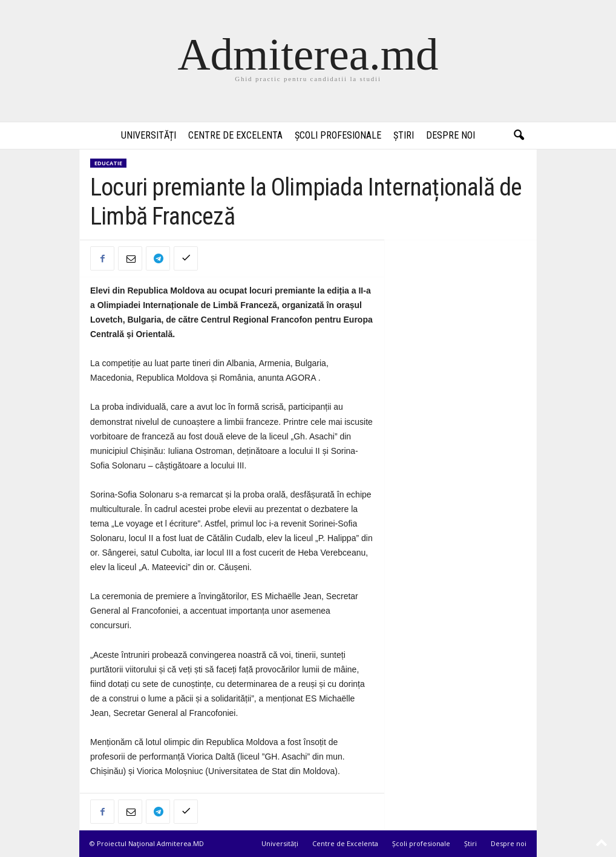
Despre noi (451, 135)
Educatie (108, 163)
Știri (404, 135)
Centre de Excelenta (235, 135)
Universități (149, 135)
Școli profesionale (338, 135)
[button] (519, 136)
